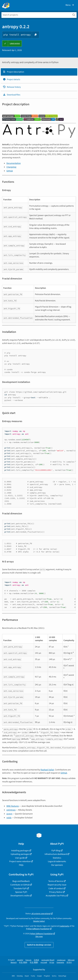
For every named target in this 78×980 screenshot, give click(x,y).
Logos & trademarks (57, 861)
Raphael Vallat (47, 770)
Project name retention (20, 861)
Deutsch (14, 962)
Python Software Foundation (38, 929)
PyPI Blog (56, 851)
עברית (52, 962)
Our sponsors (57, 865)
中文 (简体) (23, 962)
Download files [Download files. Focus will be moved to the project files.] (12, 95)
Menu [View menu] (70, 5)
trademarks (64, 926)
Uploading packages (20, 854)
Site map (39, 936)
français (28, 960)
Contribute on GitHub (20, 885)
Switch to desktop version (39, 945)
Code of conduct (56, 888)
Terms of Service (56, 881)
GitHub (10, 171)
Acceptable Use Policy (56, 896)
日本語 (36, 960)
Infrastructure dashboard (56, 854)
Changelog (11, 167)
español (20, 960)
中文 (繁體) (34, 962)
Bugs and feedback (21, 881)
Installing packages (20, 851)
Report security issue (57, 885)
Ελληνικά (71, 960)
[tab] (39, 72)
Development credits (20, 896)
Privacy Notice (56, 892)
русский (44, 962)
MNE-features (13, 806)
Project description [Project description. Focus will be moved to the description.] (13, 72)
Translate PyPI (20, 888)
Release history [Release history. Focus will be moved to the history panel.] (12, 87)
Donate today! (39, 921)
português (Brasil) (48, 960)
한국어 (69, 962)
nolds (9, 818)
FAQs (21, 865)
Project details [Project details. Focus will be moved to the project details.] (11, 79)
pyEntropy (11, 810)
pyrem (9, 814)
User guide (20, 858)
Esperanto (60, 962)
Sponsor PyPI (21, 892)
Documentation (14, 163)
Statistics (57, 858)
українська (61, 960)
